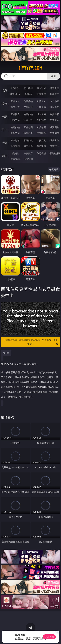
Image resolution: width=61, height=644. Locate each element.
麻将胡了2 (15, 94)
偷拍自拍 (28, 114)
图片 (4, 130)
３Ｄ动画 (54, 101)
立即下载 (49, 637)
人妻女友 (41, 140)
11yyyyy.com (31, 68)
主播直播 (41, 107)
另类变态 (54, 120)
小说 (4, 143)
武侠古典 (54, 140)
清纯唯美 (28, 133)
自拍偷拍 (28, 101)
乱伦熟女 (41, 120)
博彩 (4, 91)
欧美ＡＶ (41, 101)
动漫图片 (54, 127)
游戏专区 (54, 88)
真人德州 (28, 88)
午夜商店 (28, 153)
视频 (4, 104)
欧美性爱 (54, 114)
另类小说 (28, 146)
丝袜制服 (28, 107)
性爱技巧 (54, 146)
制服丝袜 (15, 120)
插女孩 (15, 153)
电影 (4, 117)
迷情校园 (15, 146)
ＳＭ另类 (54, 107)
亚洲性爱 (15, 114)
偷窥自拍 (15, 127)
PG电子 (15, 88)
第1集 (6, 353)
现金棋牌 (41, 94)
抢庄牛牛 (54, 94)
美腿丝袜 (15, 133)
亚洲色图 (28, 127)
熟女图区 (41, 133)
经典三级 (28, 120)
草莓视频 (41, 153)
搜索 (54, 76)
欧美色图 (41, 127)
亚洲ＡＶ (15, 101)
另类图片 (54, 133)
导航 (4, 156)
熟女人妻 (15, 107)
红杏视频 (15, 159)
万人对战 (41, 88)
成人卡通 (41, 114)
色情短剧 (28, 159)
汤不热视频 (54, 153)
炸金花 (28, 94)
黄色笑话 (41, 146)
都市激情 (15, 140)
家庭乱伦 (28, 140)
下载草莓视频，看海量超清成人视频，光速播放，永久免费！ (31, 342)
